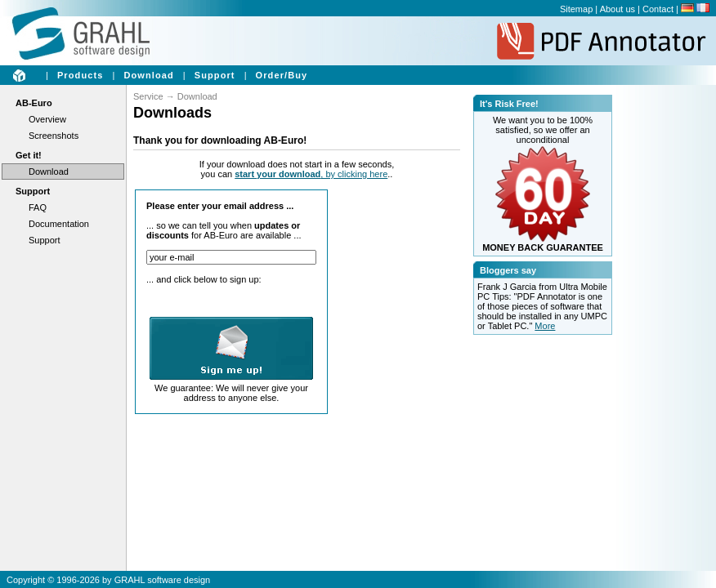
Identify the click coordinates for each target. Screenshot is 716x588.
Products (80, 75)
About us (618, 9)
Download (148, 75)
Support (215, 75)
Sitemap (576, 9)
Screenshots (54, 136)
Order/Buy (282, 75)
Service (148, 96)
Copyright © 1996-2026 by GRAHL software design (108, 580)
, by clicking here (311, 174)
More (545, 326)
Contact (658, 9)
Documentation (59, 224)
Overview (47, 119)
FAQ (38, 207)
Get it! (29, 155)
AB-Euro (34, 103)
